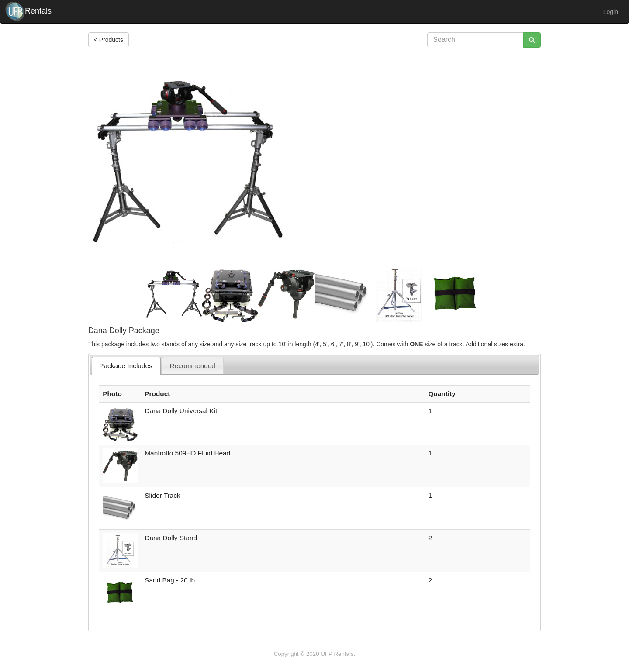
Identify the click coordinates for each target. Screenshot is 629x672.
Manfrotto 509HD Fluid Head (187, 453)
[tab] (126, 366)
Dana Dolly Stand (171, 538)
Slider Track (162, 495)
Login (611, 12)
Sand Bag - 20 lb (170, 580)
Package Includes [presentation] (126, 366)
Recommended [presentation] (193, 366)
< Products (109, 40)
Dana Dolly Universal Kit (181, 411)
